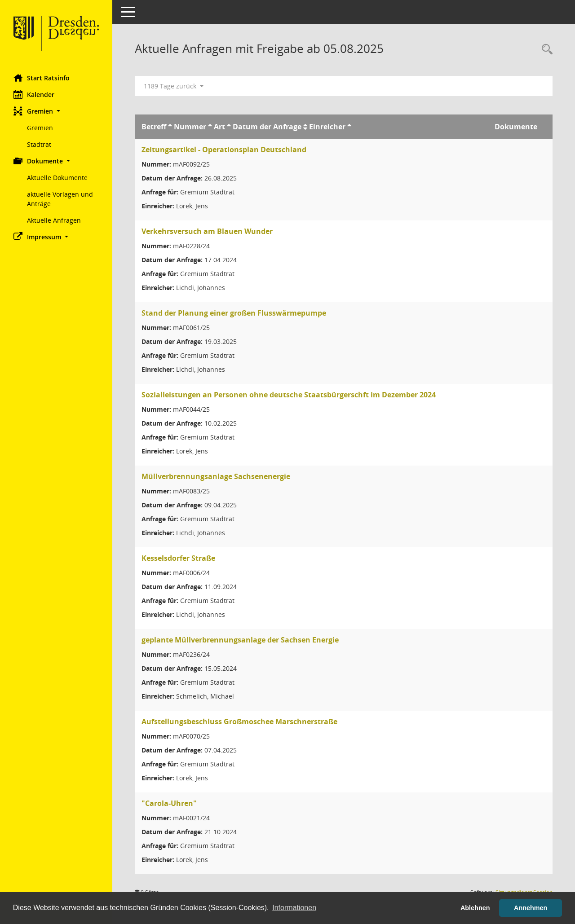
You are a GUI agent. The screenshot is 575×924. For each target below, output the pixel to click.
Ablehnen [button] (475, 908)
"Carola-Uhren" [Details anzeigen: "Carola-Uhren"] (169, 803)
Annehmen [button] (531, 908)
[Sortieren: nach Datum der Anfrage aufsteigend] (305, 127)
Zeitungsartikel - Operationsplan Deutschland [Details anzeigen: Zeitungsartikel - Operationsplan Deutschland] (224, 150)
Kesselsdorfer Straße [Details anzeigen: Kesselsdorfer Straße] (178, 558)
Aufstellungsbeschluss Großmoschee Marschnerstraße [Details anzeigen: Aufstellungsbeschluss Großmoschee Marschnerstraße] (239, 722)
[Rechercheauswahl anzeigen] (545, 50)
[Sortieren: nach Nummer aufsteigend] (210, 127)
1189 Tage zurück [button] (174, 86)
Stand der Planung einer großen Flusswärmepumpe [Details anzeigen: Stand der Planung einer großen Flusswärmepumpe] (234, 313)
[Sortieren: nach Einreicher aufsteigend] (349, 127)
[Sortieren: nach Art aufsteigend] (229, 127)
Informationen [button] (294, 908)
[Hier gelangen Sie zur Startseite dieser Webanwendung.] (56, 34)
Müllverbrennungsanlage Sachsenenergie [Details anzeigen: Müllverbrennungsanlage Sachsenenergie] (216, 476)
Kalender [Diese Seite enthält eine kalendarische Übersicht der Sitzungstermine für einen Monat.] (34, 94)
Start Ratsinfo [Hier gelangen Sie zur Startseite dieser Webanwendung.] (42, 78)
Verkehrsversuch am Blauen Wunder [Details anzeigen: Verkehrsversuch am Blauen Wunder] (207, 231)
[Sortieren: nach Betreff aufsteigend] (170, 127)
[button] (56, 111)
